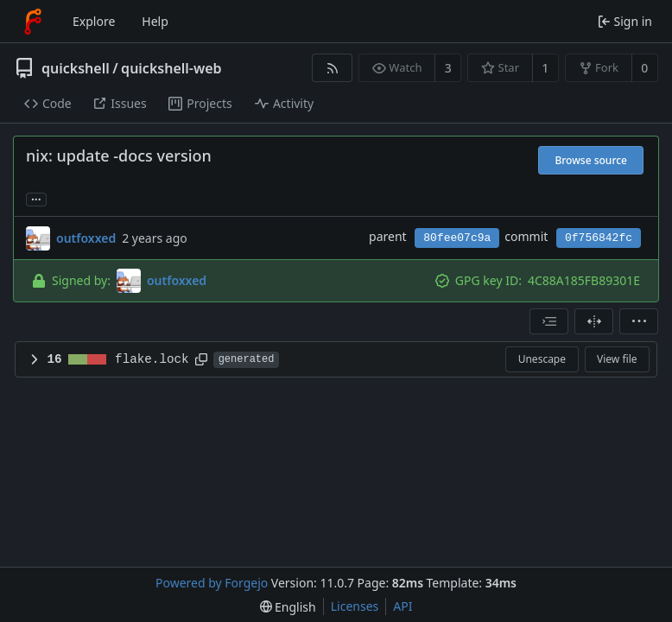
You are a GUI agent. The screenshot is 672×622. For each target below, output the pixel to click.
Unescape (542, 359)
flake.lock (152, 359)
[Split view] (594, 321)
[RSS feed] (332, 68)
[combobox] (549, 321)
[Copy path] (201, 359)
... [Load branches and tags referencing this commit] (36, 198)
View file (617, 359)
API (403, 606)
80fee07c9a (457, 238)
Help (155, 21)
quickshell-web (171, 68)
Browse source (591, 160)
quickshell (76, 68)
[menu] (639, 321)
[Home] (33, 22)
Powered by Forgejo (212, 583)
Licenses (355, 606)
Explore (94, 21)
